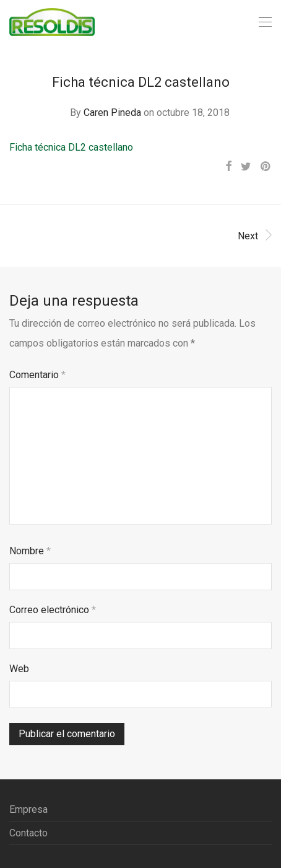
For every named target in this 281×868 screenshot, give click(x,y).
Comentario (37, 375)
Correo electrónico (53, 610)
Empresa (28, 809)
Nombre (30, 551)
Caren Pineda (112, 113)
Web (19, 669)
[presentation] (103, 742)
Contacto (28, 833)
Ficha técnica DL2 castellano (71, 147)
